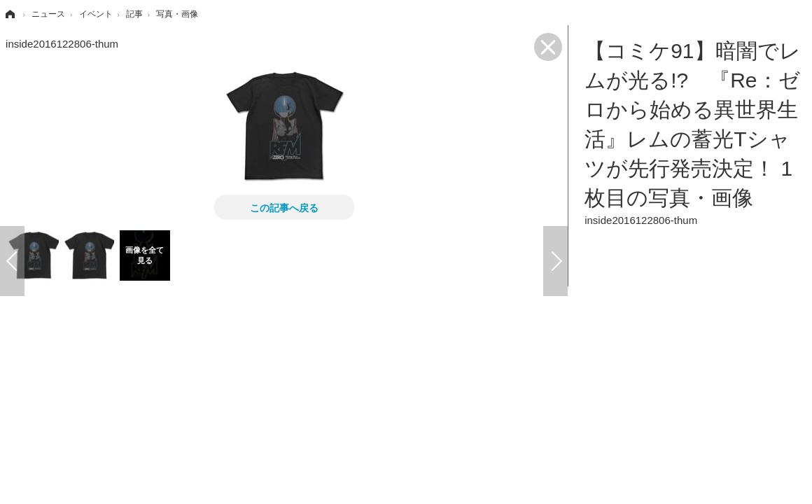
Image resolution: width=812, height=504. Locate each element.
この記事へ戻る (284, 207)
